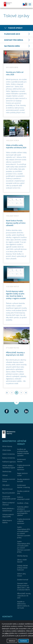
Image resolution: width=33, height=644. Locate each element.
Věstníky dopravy (22, 556)
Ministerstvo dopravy (8, 4)
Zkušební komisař (23, 580)
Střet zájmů (6, 485)
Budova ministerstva (9, 458)
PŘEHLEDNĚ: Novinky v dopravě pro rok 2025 (24, 596)
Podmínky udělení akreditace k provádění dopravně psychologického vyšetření (23, 511)
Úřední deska (7, 450)
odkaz (7, 633)
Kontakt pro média (14, 40)
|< (7, 393)
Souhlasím (24, 641)
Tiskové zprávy (15, 28)
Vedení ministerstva (8, 454)
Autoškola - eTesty (23, 503)
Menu (30, 4)
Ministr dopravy (7, 446)
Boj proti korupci (8, 489)
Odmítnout (12, 641)
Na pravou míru (12, 46)
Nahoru (17, 403)
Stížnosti (5, 475)
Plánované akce (12, 34)
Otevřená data (7, 472)
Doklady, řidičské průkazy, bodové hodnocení (22, 568)
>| (26, 393)
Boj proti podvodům (9, 493)
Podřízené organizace (9, 462)
